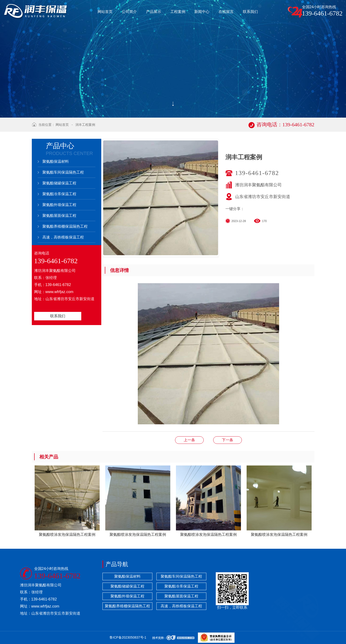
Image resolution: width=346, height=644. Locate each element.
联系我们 (58, 316)
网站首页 (62, 125)
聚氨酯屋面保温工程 (59, 216)
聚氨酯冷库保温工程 (59, 194)
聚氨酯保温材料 (56, 161)
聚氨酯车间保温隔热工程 (63, 172)
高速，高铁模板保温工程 (63, 237)
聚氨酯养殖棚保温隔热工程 (65, 226)
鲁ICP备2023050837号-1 (128, 637)
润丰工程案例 (85, 125)
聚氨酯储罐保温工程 (59, 183)
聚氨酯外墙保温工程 (59, 205)
